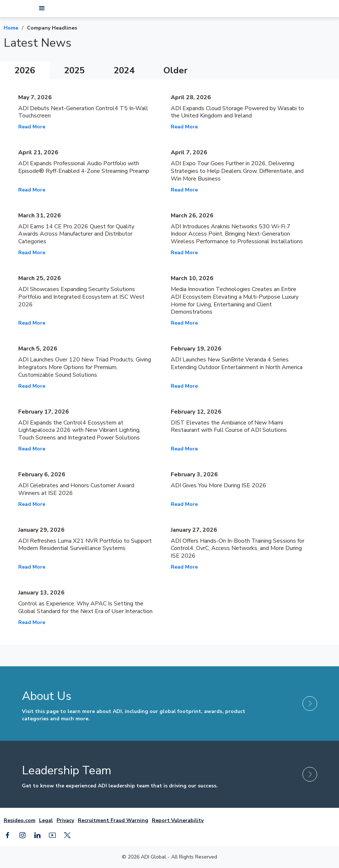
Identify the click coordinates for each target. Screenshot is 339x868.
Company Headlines (52, 28)
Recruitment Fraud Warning (113, 820)
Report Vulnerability (178, 820)
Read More (32, 127)
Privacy (65, 820)
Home (11, 28)
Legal (46, 820)
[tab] (25, 70)
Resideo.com (20, 820)
